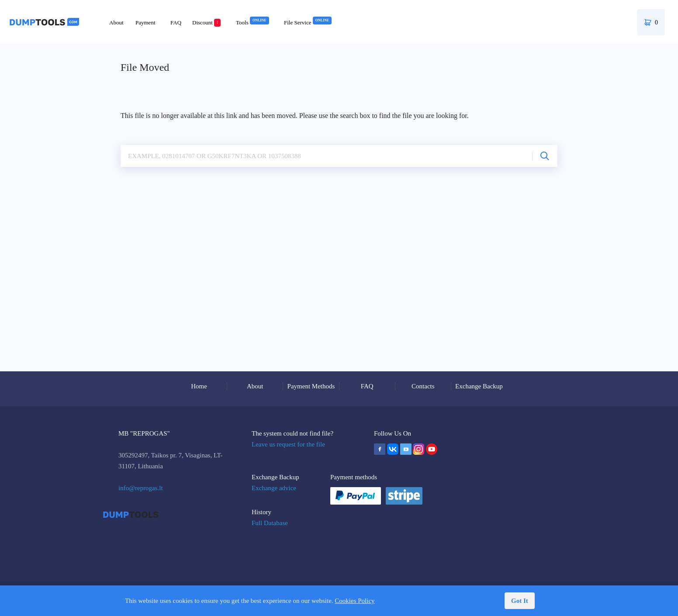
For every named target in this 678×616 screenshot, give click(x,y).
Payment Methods (311, 386)
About (116, 22)
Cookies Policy (355, 601)
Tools (253, 22)
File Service (308, 22)
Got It (520, 601)
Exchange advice (274, 488)
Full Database (270, 523)
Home (199, 386)
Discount (206, 22)
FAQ (176, 22)
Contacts (423, 386)
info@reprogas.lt (141, 488)
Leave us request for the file (288, 444)
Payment (145, 22)
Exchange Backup (479, 386)
